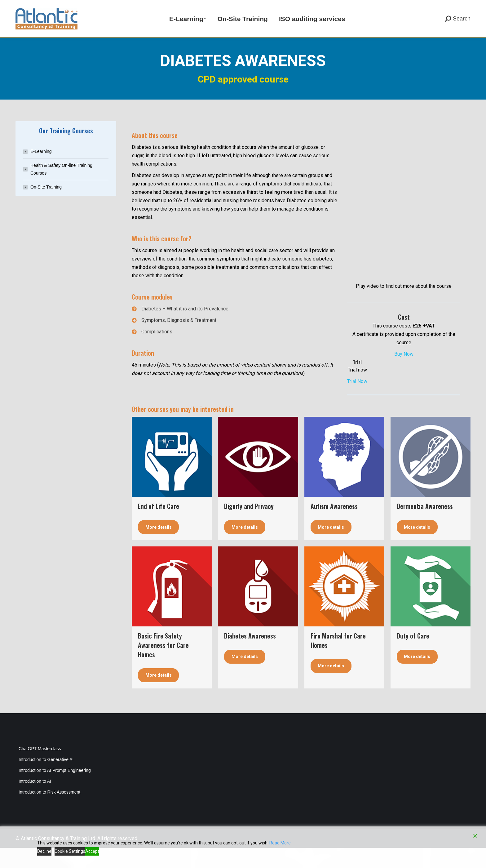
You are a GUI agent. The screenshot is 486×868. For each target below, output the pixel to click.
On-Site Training (46, 207)
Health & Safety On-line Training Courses (61, 189)
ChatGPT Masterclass (40, 769)
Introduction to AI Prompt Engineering (55, 790)
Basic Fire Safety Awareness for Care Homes (163, 665)
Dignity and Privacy (249, 526)
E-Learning (41, 171)
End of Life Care (159, 526)
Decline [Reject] (44, 851)
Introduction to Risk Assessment (49, 812)
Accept (92, 851)
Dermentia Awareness (425, 526)
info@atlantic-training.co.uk (114, 10)
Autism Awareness (334, 526)
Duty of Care (413, 656)
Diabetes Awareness (250, 656)
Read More (280, 843)
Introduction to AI (35, 801)
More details (159, 547)
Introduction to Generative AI (46, 780)
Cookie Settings (70, 851)
